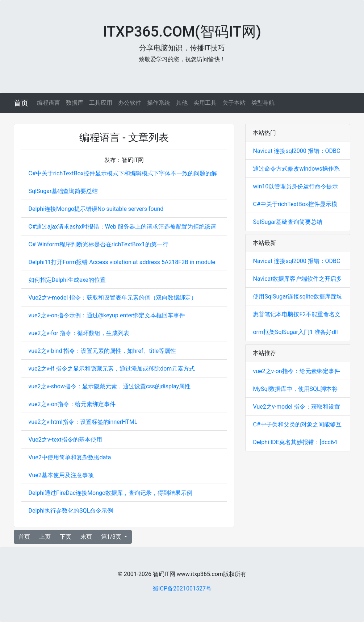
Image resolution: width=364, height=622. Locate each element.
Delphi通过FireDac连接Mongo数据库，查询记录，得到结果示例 (111, 493)
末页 (86, 537)
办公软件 (130, 103)
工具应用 (101, 103)
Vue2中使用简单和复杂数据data (70, 457)
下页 (66, 537)
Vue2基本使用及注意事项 (61, 475)
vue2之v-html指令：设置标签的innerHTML (83, 422)
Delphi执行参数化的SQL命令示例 (71, 511)
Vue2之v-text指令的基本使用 (65, 440)
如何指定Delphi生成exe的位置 (67, 280)
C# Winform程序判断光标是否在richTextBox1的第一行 (99, 244)
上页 (45, 537)
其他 (182, 103)
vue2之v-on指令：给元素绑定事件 (72, 404)
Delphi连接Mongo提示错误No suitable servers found (96, 209)
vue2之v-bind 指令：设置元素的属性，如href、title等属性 (102, 351)
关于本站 (234, 103)
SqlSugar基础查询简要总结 (63, 191)
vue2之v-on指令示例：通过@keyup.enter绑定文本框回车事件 (107, 315)
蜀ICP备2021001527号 (182, 588)
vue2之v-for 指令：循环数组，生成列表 (79, 333)
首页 (21, 103)
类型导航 (263, 103)
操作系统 (159, 103)
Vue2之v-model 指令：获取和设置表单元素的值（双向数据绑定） (113, 298)
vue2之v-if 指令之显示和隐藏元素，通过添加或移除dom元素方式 (112, 369)
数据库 (75, 103)
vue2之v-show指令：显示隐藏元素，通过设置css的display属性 (110, 386)
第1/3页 (112, 537)
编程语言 (49, 103)
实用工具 (205, 103)
